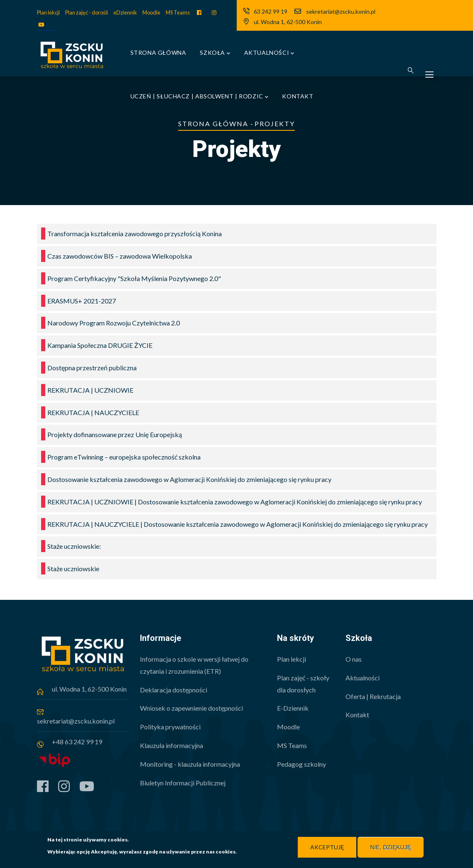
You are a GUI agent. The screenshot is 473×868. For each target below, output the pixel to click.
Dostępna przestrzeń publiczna (92, 368)
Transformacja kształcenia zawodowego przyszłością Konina (135, 234)
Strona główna (158, 53)
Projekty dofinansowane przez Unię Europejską (115, 434)
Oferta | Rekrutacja (373, 696)
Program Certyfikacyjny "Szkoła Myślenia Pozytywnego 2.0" (134, 278)
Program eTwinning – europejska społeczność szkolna (124, 457)
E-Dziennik (293, 708)
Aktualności (269, 53)
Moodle (151, 12)
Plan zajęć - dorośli (87, 12)
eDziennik (125, 12)
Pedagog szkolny (301, 764)
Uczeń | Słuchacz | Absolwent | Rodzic (200, 97)
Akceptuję (327, 847)
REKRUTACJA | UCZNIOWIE (90, 390)
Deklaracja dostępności (174, 690)
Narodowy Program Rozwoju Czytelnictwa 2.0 (114, 323)
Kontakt (298, 96)
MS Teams (178, 12)
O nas (354, 659)
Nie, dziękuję (391, 848)
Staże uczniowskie (73, 568)
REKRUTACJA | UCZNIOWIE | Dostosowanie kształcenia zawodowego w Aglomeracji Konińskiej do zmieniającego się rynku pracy (235, 502)
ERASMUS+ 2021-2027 (82, 301)
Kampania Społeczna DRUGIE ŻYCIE (100, 345)
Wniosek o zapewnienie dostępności (191, 708)
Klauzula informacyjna (172, 745)
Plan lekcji (48, 12)
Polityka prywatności (170, 727)
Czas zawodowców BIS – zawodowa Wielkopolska (120, 256)
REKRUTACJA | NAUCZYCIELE (93, 412)
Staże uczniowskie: (74, 546)
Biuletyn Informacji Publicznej (183, 783)
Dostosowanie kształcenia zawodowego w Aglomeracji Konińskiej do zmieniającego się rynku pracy (189, 479)
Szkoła (215, 53)
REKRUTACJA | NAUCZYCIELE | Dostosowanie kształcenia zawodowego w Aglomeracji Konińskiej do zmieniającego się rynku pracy (238, 524)
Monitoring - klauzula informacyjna (190, 764)
